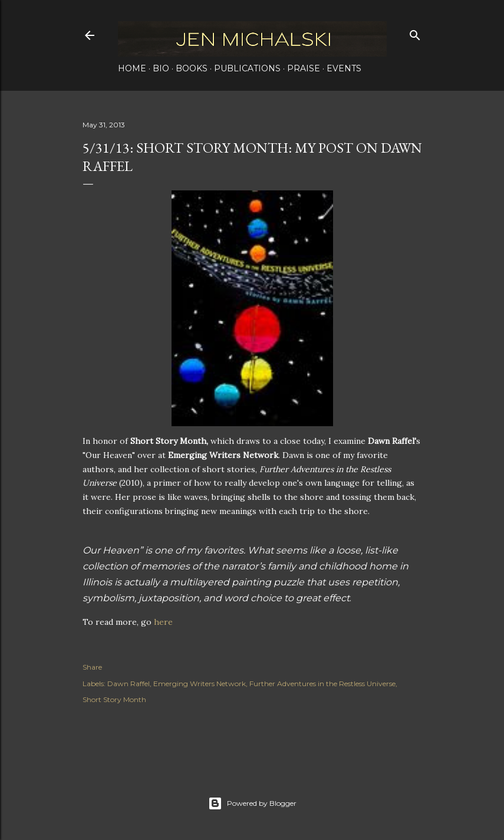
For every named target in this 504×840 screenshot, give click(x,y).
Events (344, 68)
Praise (304, 68)
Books (192, 68)
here (163, 622)
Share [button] (92, 667)
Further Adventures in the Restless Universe (322, 683)
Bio (161, 68)
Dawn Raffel (129, 683)
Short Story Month (114, 699)
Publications (247, 68)
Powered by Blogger (252, 803)
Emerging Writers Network (200, 683)
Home (132, 68)
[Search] (415, 33)
